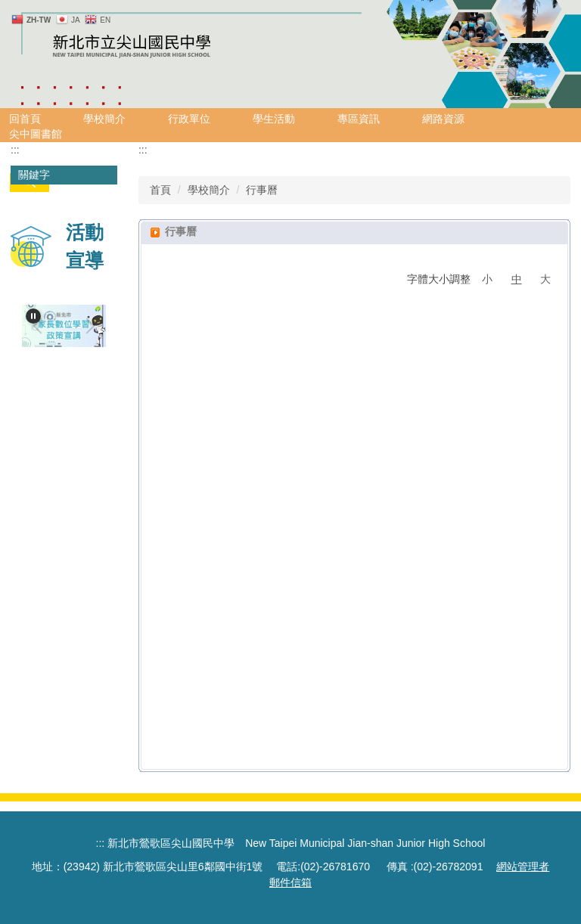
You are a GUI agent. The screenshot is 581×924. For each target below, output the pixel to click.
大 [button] (545, 279)
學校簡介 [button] (104, 119)
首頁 (160, 190)
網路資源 (443, 119)
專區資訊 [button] (359, 119)
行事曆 (262, 190)
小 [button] (487, 279)
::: (15, 150)
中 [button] (517, 279)
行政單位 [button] (189, 119)
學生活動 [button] (274, 119)
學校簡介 (209, 190)
